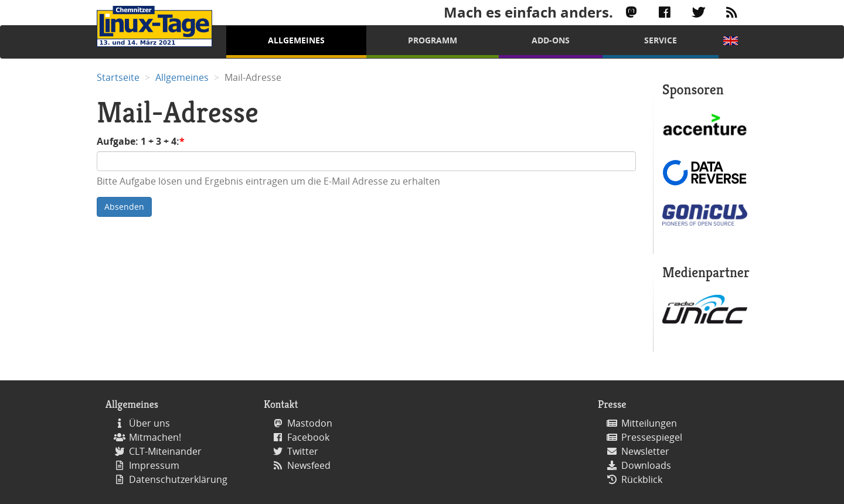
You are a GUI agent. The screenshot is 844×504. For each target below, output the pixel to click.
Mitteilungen (649, 423)
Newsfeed (309, 465)
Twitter (303, 451)
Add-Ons (551, 40)
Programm (433, 40)
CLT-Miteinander (165, 451)
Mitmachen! (155, 437)
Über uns (149, 423)
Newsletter (645, 451)
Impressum (154, 465)
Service (661, 40)
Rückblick (642, 479)
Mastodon (310, 423)
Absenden (124, 207)
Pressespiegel (652, 437)
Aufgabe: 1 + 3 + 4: (138, 141)
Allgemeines (296, 40)
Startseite (118, 77)
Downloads (646, 465)
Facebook (308, 437)
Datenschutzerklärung (178, 479)
